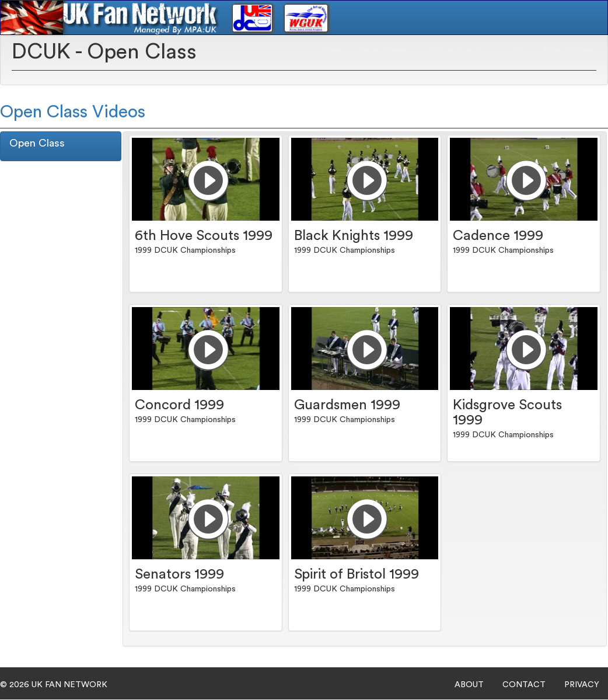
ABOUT (469, 685)
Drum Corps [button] (386, 50)
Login (516, 50)
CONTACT (524, 685)
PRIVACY (582, 685)
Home (330, 50)
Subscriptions (568, 50)
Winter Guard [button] (459, 50)
